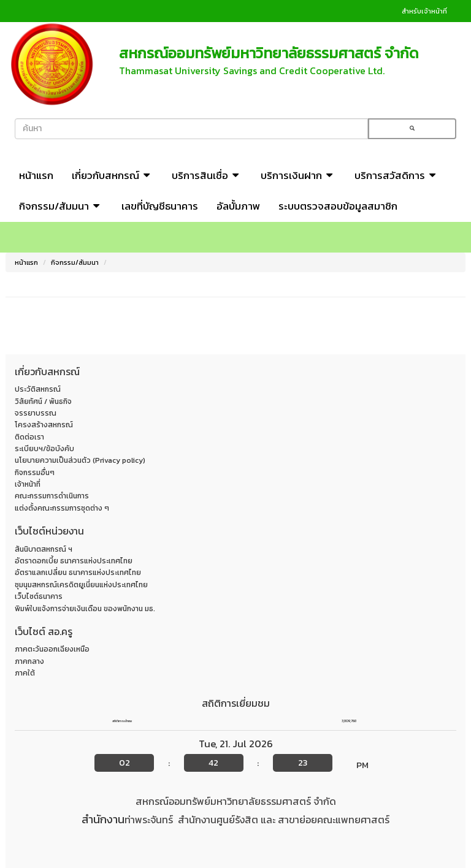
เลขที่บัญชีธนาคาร (160, 206)
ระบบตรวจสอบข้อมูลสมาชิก (338, 206)
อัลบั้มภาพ (238, 206)
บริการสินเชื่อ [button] (207, 175)
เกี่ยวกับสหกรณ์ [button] (113, 175)
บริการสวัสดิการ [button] (397, 175)
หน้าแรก (36, 175)
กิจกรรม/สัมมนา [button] (61, 206)
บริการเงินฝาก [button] (298, 175)
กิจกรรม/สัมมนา (75, 262)
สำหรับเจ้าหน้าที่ (424, 11)
